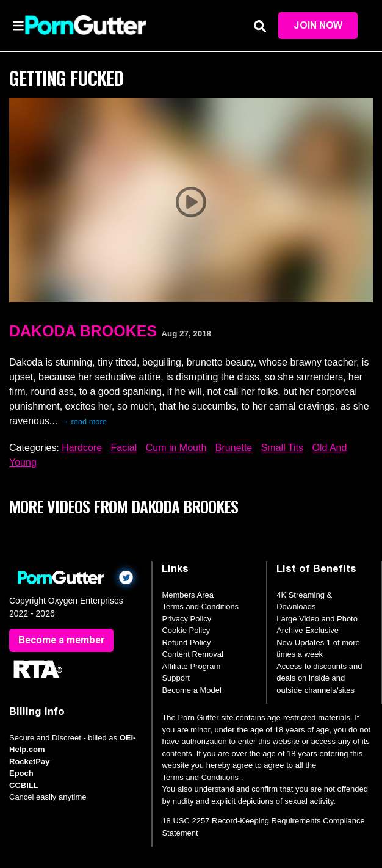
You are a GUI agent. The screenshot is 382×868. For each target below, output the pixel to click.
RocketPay (29, 761)
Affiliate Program (191, 666)
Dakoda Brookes (83, 331)
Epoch (21, 773)
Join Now (318, 25)
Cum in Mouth (176, 448)
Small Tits (282, 448)
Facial (124, 448)
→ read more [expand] (84, 421)
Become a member (61, 640)
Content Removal (192, 654)
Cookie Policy (186, 630)
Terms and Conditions (200, 606)
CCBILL (24, 785)
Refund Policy (186, 642)
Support (176, 678)
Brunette (234, 448)
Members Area (188, 595)
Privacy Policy (186, 619)
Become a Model (192, 690)
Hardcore (82, 448)
